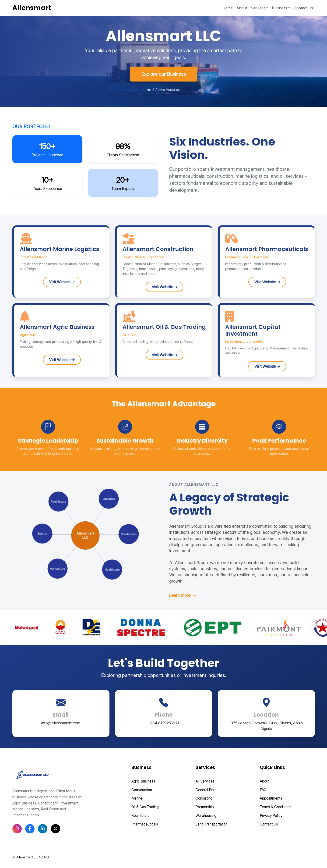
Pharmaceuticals (145, 824)
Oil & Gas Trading (145, 807)
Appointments (271, 798)
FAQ (263, 790)
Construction (142, 790)
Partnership (205, 807)
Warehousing (206, 816)
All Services (205, 781)
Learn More (183, 595)
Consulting (204, 798)
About (242, 8)
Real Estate (141, 816)
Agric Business (143, 781)
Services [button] (258, 8)
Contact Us (303, 8)
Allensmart (32, 8)
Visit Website (62, 282)
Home (228, 8)
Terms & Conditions (276, 807)
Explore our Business (163, 74)
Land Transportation (212, 824)
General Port (206, 790)
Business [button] (280, 8)
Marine (137, 798)
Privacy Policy (271, 816)
